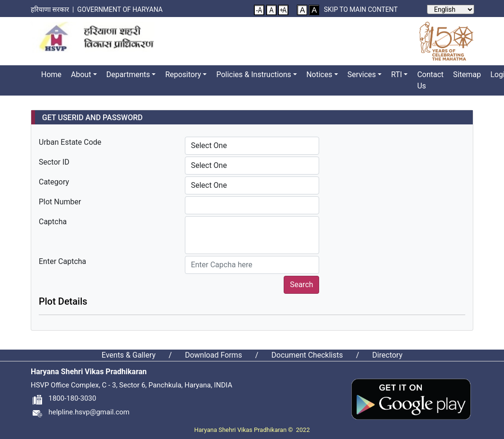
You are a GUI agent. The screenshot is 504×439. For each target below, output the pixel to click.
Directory (387, 355)
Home (51, 75)
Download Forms (213, 355)
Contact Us (430, 80)
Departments (128, 75)
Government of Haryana (121, 9)
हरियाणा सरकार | (54, 9)
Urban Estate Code (70, 142)
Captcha (53, 222)
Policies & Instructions (253, 75)
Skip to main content (361, 9)
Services (362, 75)
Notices (319, 75)
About (81, 75)
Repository (183, 75)
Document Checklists (307, 355)
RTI (396, 75)
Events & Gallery (129, 355)
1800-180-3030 (63, 398)
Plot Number (60, 202)
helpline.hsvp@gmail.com (80, 412)
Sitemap (467, 75)
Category (54, 182)
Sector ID (54, 162)
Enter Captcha (62, 261)
